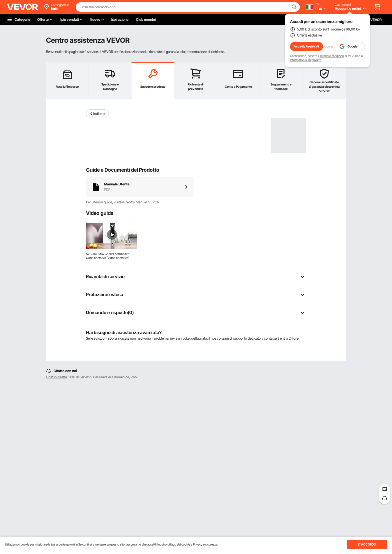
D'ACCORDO (367, 544)
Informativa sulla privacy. (306, 60)
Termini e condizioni (332, 56)
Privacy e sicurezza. (205, 544)
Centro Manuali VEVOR (142, 202)
